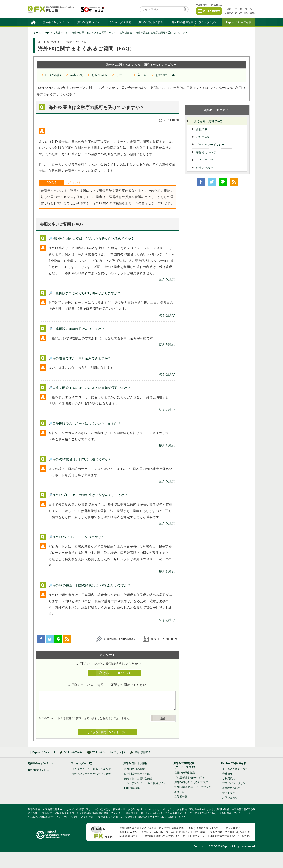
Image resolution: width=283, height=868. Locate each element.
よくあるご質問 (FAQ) (208, 121)
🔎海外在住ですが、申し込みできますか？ (80, 358)
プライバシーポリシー (210, 144)
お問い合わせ (204, 168)
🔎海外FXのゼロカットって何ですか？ (77, 537)
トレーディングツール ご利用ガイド (145, 783)
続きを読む (167, 279)
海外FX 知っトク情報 (151, 22)
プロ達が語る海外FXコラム (190, 777)
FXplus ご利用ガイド (239, 22)
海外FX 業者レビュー (90, 22)
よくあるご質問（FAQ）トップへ (107, 732)
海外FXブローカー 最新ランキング (91, 769)
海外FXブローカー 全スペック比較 (91, 774)
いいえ (126, 673)
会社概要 (202, 129)
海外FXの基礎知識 (185, 773)
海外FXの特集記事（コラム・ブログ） (195, 22)
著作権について (206, 152)
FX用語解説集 (132, 788)
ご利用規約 (203, 137)
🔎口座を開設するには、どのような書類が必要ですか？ (90, 388)
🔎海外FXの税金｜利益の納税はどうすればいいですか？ (90, 585)
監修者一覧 (181, 796)
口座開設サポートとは (137, 774)
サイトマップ (204, 160)
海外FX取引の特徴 (135, 769)
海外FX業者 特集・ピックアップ (193, 787)
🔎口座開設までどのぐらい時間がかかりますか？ (85, 293)
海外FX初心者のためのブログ (191, 782)
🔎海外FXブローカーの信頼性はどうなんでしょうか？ (88, 495)
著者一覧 (179, 792)
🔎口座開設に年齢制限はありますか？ (77, 329)
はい (89, 673)
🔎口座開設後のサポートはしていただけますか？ (85, 423)
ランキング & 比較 (120, 22)
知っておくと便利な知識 (138, 778)
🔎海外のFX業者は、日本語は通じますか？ (80, 459)
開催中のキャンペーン (56, 22)
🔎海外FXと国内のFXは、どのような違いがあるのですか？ (91, 238)
